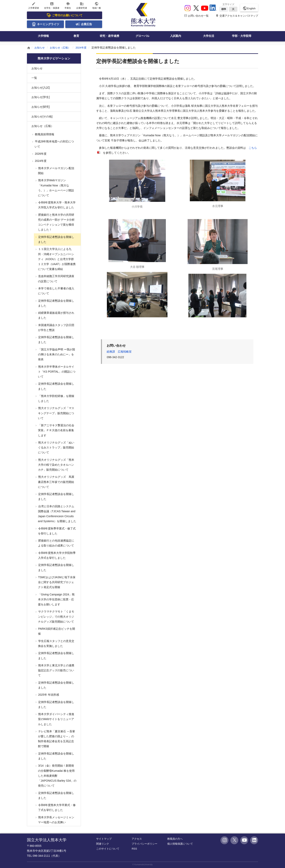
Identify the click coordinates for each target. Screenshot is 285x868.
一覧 (34, 78)
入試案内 (176, 36)
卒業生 (68, 5)
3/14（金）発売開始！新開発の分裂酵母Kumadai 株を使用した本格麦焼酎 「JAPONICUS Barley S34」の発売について (57, 776)
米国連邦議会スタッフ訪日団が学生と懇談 (56, 328)
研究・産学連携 (109, 36)
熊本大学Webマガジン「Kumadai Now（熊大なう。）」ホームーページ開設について (56, 188)
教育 (76, 36)
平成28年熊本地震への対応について (54, 144)
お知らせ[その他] (42, 116)
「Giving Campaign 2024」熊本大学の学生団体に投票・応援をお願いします (56, 599)
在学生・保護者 (52, 5)
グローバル (142, 36)
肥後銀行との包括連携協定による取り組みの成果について (56, 543)
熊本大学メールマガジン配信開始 (56, 171)
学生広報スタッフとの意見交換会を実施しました (56, 643)
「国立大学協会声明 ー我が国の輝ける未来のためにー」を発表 (56, 354)
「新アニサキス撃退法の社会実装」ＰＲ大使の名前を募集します (56, 430)
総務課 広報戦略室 (119, 352)
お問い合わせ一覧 (196, 16)
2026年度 (40, 154)
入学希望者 (34, 5)
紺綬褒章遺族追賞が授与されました (56, 315)
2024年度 (84, 48)
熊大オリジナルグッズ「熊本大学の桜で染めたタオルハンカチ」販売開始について (56, 465)
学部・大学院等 (242, 36)
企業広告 (84, 24)
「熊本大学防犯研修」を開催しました (56, 398)
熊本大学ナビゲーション (54, 58)
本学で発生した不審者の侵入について (56, 291)
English (249, 8)
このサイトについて (108, 849)
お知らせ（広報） (62, 48)
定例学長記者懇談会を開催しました (56, 239)
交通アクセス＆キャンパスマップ (237, 16)
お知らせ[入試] (41, 88)
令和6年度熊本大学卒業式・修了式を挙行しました (57, 807)
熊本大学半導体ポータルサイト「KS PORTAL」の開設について (56, 372)
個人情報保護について (180, 844)
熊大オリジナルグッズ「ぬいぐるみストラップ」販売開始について (56, 447)
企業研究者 (82, 5)
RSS (134, 849)
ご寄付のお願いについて (65, 15)
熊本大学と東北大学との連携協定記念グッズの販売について (56, 670)
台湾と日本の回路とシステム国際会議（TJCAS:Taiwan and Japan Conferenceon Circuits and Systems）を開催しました (57, 514)
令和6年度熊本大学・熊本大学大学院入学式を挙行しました (57, 205)
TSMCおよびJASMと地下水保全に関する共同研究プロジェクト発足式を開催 (57, 582)
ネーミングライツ (45, 24)
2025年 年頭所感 (48, 695)
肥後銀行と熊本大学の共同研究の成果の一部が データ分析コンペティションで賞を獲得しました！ (56, 222)
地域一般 (97, 5)
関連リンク (103, 844)
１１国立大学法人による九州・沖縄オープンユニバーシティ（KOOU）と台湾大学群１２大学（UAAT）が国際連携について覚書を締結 (57, 259)
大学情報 (43, 36)
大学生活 (209, 36)
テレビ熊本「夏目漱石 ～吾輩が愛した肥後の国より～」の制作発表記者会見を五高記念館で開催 (56, 739)
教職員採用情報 (44, 134)
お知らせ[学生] (41, 97)
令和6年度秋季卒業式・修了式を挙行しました (57, 531)
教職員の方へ (175, 839)
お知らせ (40, 48)
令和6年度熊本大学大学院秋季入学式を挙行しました (57, 555)
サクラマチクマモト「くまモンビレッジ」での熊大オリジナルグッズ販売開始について (56, 616)
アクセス (137, 839)
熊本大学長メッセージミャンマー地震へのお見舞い (56, 820)
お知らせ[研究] (41, 107)
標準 (224, 9)
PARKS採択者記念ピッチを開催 (56, 631)
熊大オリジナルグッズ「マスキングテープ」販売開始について (56, 413)
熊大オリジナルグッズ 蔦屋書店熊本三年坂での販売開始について (56, 482)
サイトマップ (104, 839)
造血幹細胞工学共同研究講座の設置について (56, 279)
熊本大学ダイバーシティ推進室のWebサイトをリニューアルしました (56, 719)
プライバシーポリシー (144, 844)
